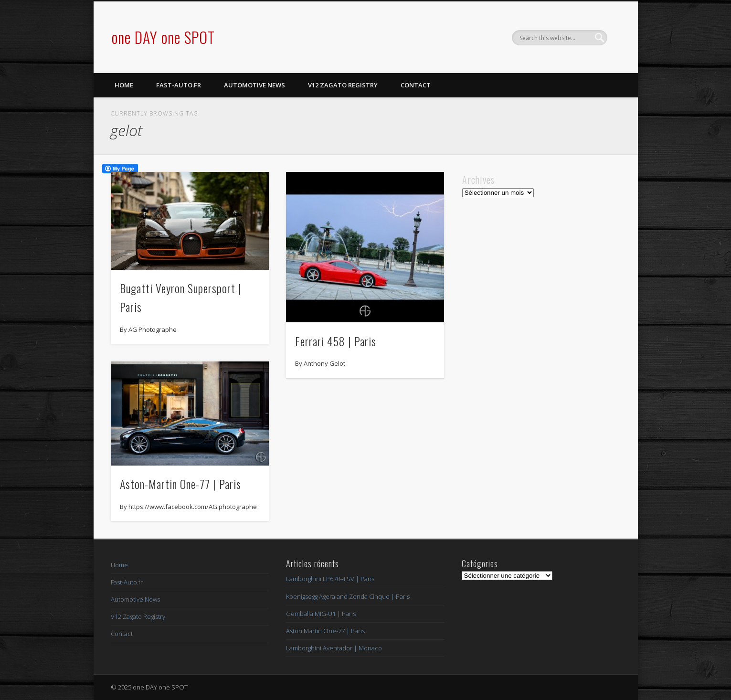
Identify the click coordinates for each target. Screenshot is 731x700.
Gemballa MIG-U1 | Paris (321, 614)
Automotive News (254, 85)
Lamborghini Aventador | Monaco (334, 648)
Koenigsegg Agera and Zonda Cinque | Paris (348, 596)
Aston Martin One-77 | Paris (325, 631)
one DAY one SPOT (163, 37)
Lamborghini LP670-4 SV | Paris (330, 579)
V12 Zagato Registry (343, 85)
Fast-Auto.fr (179, 85)
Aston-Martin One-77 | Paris (180, 484)
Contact (416, 85)
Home (124, 85)
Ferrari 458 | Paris (336, 341)
